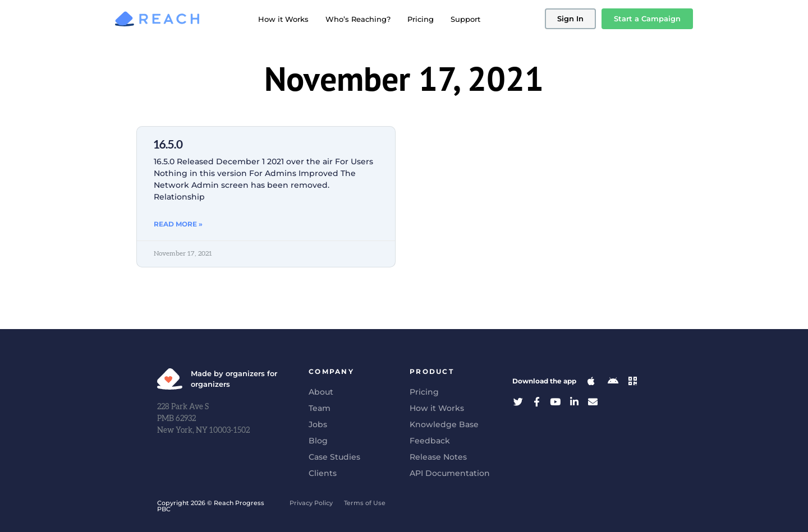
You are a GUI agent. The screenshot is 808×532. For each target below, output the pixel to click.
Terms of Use (365, 503)
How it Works (283, 19)
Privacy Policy (311, 503)
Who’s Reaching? (358, 19)
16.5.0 (168, 145)
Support (465, 19)
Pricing (421, 19)
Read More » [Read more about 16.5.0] (178, 224)
